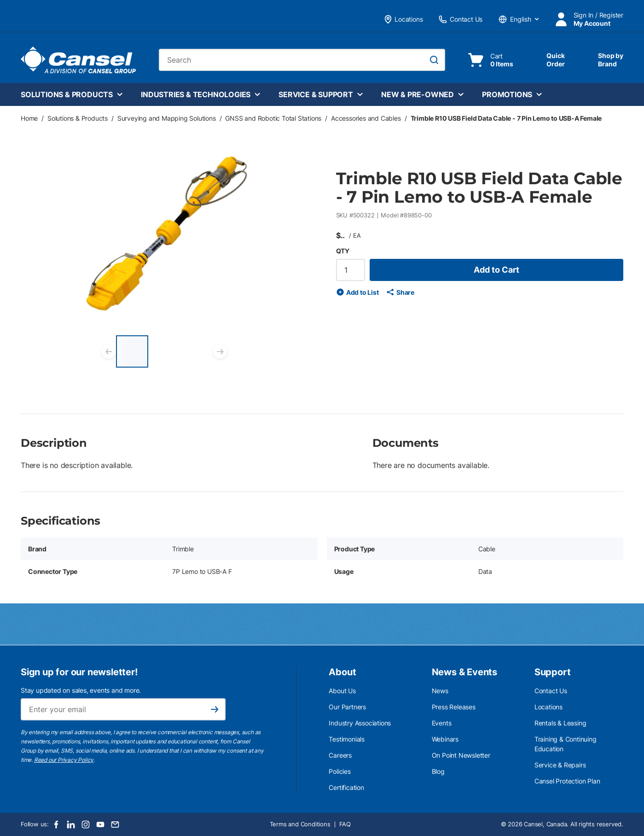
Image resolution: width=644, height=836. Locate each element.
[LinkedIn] (71, 824)
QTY (343, 251)
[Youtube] (100, 824)
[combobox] (302, 60)
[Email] (115, 824)
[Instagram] (86, 824)
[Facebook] (56, 824)
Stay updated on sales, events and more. (81, 690)
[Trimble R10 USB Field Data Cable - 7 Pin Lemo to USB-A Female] (132, 351)
